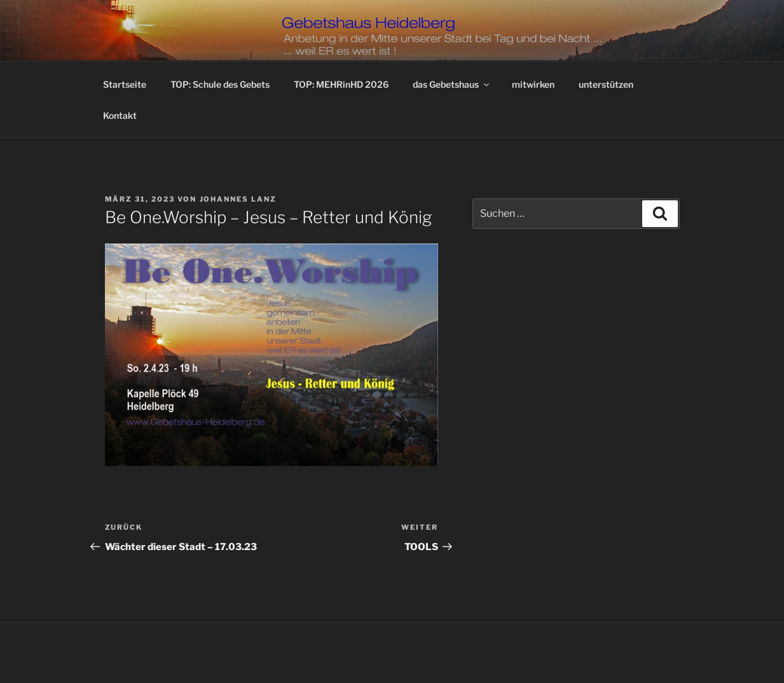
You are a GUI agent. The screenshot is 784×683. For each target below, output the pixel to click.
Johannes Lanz (238, 199)
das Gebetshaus (452, 84)
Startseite (125, 84)
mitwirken (533, 84)
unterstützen (606, 84)
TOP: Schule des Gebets (220, 84)
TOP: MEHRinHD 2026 (341, 84)
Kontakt (120, 115)
